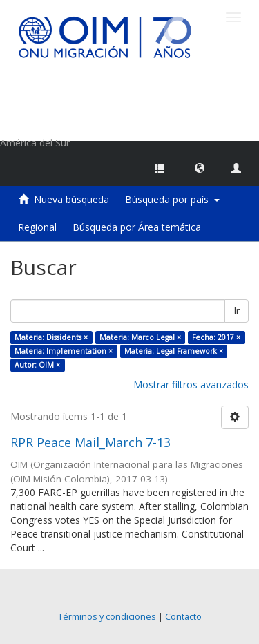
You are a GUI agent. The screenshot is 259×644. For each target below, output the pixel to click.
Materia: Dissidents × (51, 337)
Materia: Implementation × (64, 351)
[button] (200, 167)
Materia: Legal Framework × (174, 351)
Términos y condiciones (107, 617)
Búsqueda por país (172, 199)
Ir (237, 311)
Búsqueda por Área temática (137, 227)
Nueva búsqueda (71, 199)
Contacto (183, 617)
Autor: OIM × (37, 365)
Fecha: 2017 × (216, 337)
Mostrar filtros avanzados (191, 385)
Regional (37, 227)
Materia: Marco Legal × (140, 337)
